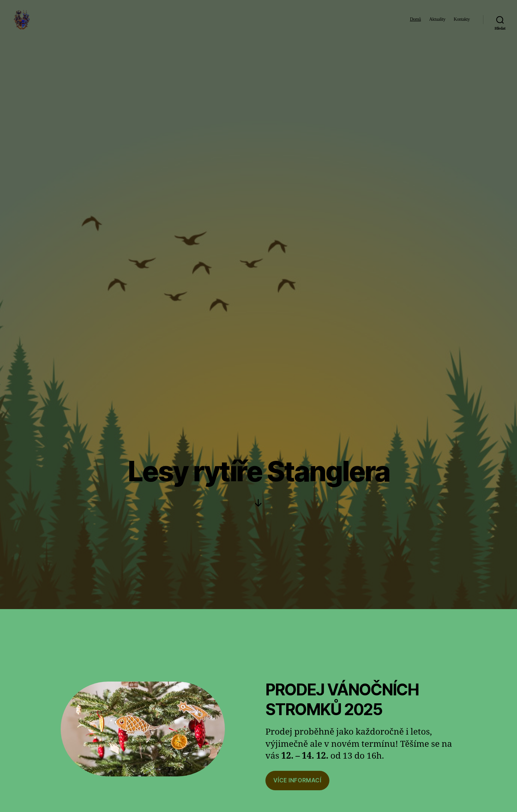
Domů (415, 24)
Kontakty (462, 24)
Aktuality (437, 24)
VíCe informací (297, 780)
